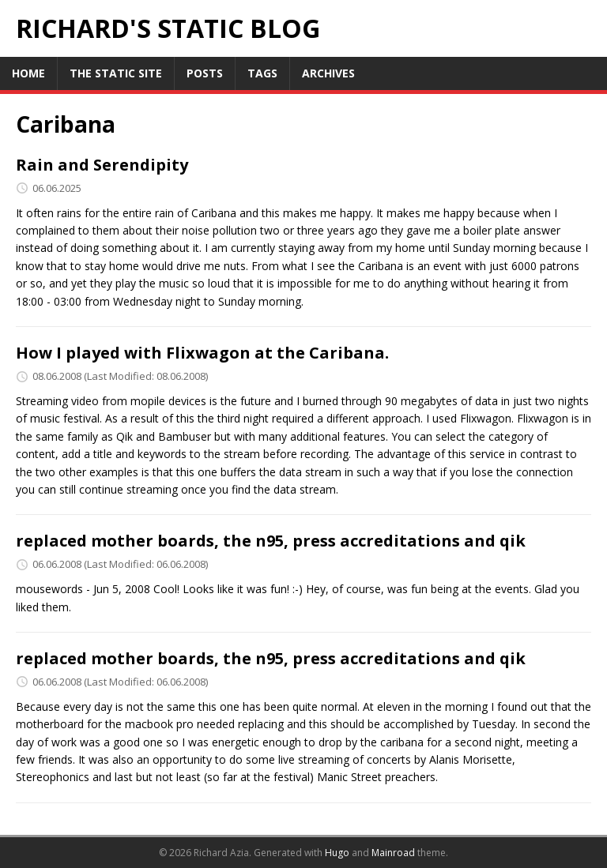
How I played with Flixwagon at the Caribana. (202, 353)
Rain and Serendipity (102, 165)
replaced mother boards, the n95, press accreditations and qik (271, 541)
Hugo (337, 853)
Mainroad (393, 853)
